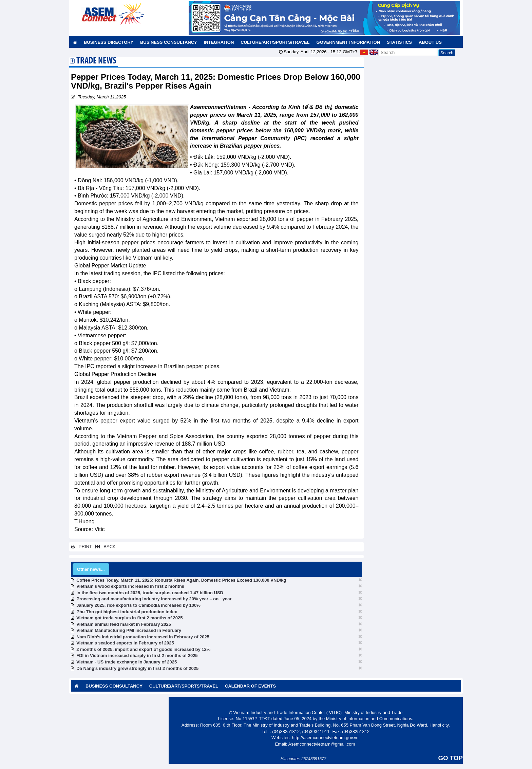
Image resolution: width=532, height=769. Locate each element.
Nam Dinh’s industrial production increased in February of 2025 (143, 637)
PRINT (81, 547)
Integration (219, 42)
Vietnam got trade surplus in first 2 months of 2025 (129, 618)
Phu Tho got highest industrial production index (127, 612)
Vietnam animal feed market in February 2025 (124, 624)
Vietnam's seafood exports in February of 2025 (125, 643)
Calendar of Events (250, 686)
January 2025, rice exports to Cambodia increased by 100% (138, 605)
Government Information (348, 42)
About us (430, 42)
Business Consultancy (169, 42)
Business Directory (109, 42)
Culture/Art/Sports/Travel (275, 42)
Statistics (399, 42)
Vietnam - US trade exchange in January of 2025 (127, 662)
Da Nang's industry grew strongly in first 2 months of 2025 (137, 668)
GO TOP (451, 758)
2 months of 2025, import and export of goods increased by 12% (143, 649)
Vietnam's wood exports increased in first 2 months (130, 586)
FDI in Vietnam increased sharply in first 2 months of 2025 (137, 655)
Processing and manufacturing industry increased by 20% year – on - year (154, 599)
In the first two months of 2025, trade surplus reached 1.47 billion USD (150, 593)
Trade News (96, 61)
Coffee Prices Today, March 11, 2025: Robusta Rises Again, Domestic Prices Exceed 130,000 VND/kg (181, 580)
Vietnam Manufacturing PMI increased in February (129, 630)
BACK (104, 547)
